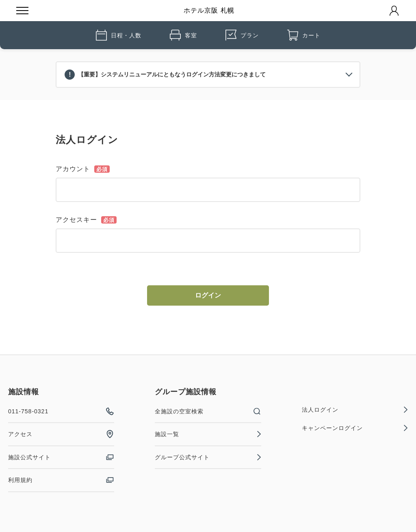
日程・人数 (119, 35)
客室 (183, 35)
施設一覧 (208, 434)
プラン (242, 35)
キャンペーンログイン (355, 428)
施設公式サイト (61, 457)
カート (304, 35)
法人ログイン (355, 410)
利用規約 (61, 480)
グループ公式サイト (208, 457)
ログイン (208, 295)
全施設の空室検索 (208, 411)
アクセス (61, 434)
